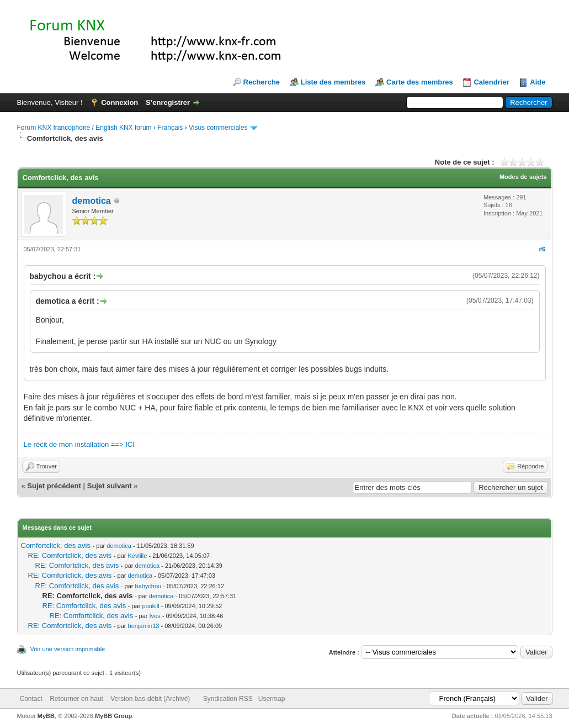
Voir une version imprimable (68, 649)
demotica (92, 201)
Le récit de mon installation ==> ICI (79, 444)
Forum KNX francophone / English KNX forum (84, 128)
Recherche (262, 82)
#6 (542, 249)
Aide (538, 82)
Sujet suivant (110, 486)
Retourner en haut (76, 699)
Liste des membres (333, 82)
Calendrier (491, 82)
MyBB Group (113, 716)
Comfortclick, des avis (56, 545)
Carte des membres (420, 82)
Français (170, 128)
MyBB (46, 716)
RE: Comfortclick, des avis (70, 555)
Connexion (119, 102)
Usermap (272, 699)
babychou (148, 586)
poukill (151, 606)
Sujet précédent (54, 486)
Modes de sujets (523, 177)
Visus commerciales (218, 128)
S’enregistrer (168, 102)
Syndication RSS (228, 699)
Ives (155, 616)
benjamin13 (144, 626)
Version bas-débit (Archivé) (150, 699)
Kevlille (138, 556)
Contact (31, 699)
